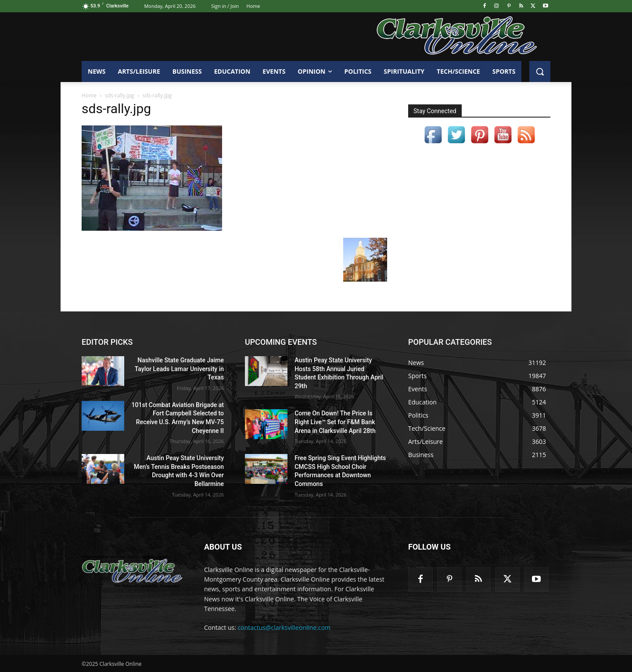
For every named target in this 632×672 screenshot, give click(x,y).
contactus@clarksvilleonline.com (284, 627)
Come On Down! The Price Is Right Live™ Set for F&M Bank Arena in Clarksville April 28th (335, 422)
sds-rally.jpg (119, 95)
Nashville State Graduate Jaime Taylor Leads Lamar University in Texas (179, 369)
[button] (540, 71)
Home (89, 95)
